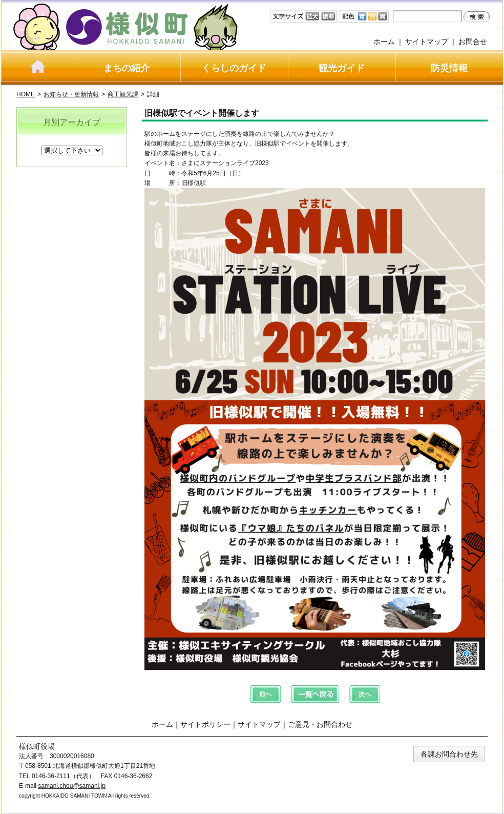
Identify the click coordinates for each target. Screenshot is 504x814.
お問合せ (473, 42)
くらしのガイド (234, 68)
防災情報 (449, 68)
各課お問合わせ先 (449, 754)
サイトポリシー (205, 724)
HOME (26, 94)
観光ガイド (342, 68)
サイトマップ (427, 42)
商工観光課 (123, 94)
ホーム (384, 42)
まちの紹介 (127, 68)
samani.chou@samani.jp (72, 786)
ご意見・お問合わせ (320, 724)
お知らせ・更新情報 (71, 94)
